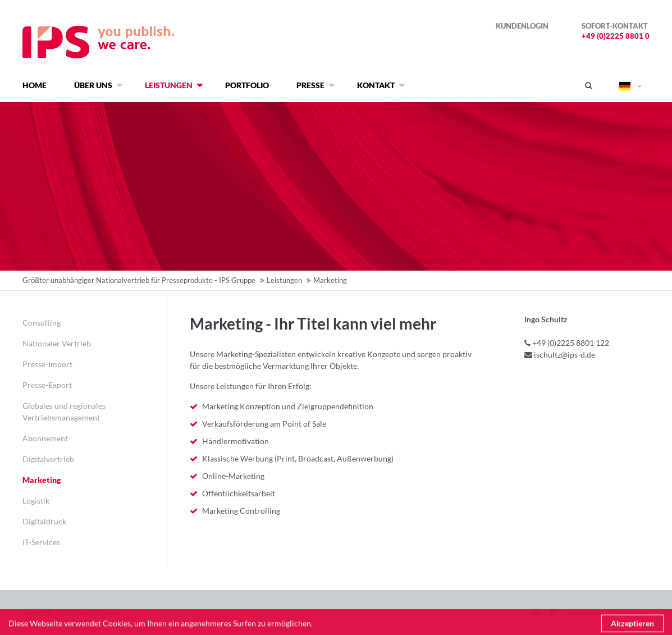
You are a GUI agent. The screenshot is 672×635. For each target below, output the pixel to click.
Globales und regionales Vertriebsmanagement (64, 412)
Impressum (584, 612)
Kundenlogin (522, 26)
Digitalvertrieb (48, 459)
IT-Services (41, 542)
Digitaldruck (44, 521)
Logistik (36, 501)
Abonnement (45, 438)
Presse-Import (47, 364)
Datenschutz (629, 612)
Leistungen (284, 280)
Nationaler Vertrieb (57, 343)
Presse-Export (47, 385)
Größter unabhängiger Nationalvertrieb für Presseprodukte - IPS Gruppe (139, 280)
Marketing (42, 480)
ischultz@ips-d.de (564, 355)
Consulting (42, 323)
